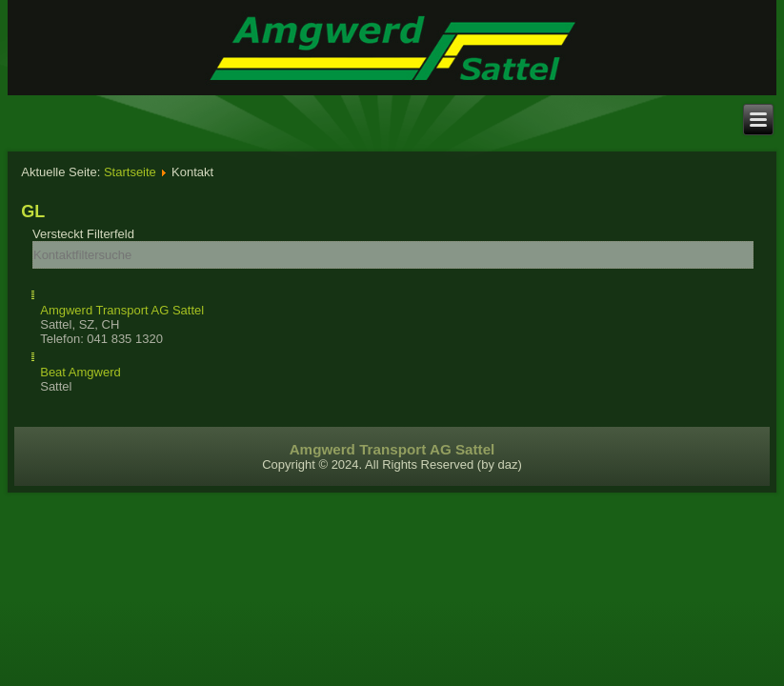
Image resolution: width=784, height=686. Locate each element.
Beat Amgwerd (80, 372)
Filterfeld (85, 234)
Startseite (130, 172)
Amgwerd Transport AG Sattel (122, 310)
